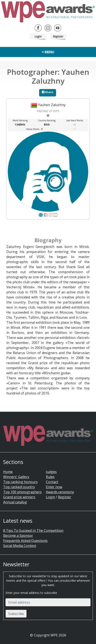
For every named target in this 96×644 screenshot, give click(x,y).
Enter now (54, 487)
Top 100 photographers (22, 492)
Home (8, 472)
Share (47, 92)
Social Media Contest (20, 546)
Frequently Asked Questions (25, 541)
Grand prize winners (19, 497)
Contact (52, 482)
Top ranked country (19, 487)
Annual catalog (15, 502)
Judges (51, 472)
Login (38, 36)
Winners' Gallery (16, 477)
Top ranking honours (20, 482)
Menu (48, 52)
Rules (50, 477)
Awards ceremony (60, 492)
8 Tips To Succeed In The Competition (33, 530)
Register (58, 36)
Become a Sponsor (18, 536)
